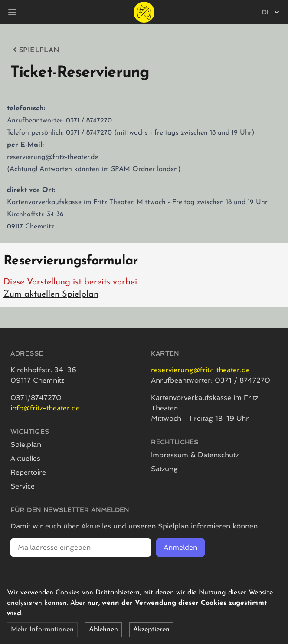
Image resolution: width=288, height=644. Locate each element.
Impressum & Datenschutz (195, 455)
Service (23, 486)
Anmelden (180, 547)
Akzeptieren (151, 630)
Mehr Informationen (42, 630)
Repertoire (28, 472)
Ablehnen (103, 630)
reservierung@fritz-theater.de (200, 370)
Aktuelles (25, 458)
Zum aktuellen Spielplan (51, 294)
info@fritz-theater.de (45, 408)
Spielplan (35, 50)
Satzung (164, 469)
